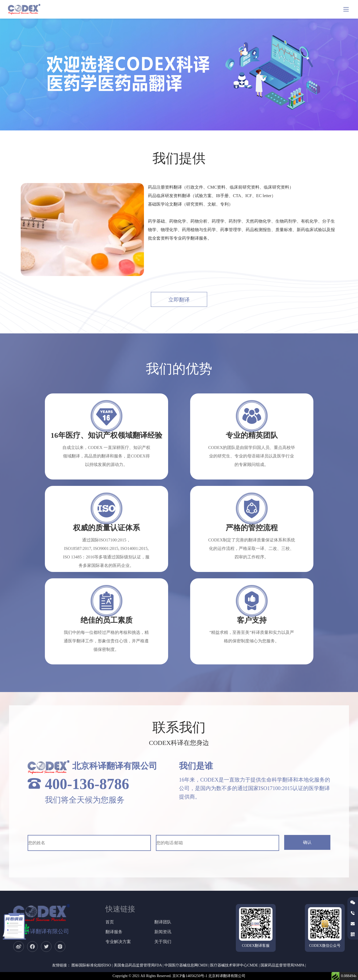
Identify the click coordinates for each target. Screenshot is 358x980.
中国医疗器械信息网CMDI (186, 965)
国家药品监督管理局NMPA (282, 965)
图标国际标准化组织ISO (91, 965)
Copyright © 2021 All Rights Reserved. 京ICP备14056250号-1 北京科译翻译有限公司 (179, 976)
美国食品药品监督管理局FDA (138, 965)
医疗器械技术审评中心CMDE (234, 965)
